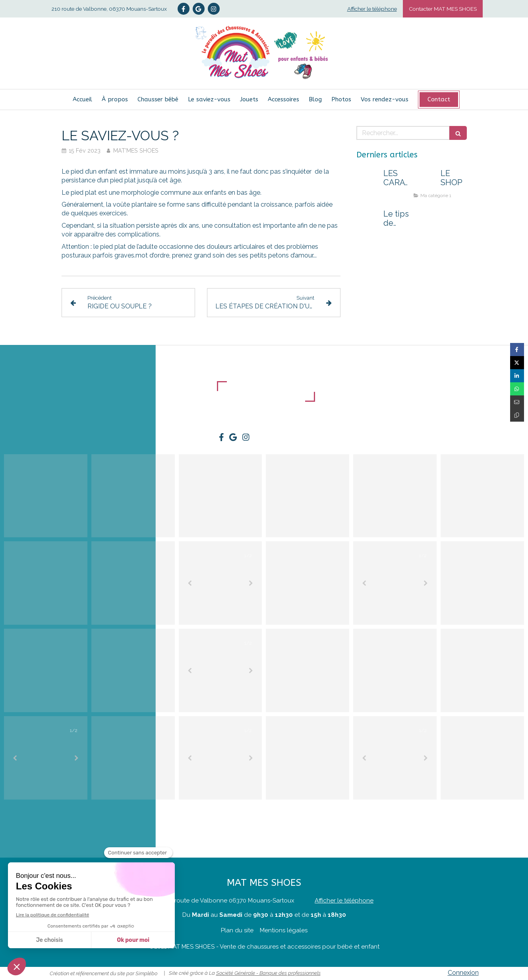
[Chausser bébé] (158, 100)
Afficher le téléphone (372, 9)
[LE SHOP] (425, 181)
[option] (220, 583)
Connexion (463, 973)
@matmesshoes (503, 806)
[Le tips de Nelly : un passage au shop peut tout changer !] (368, 222)
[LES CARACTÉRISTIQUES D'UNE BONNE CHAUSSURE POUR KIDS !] (368, 181)
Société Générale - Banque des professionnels (268, 973)
